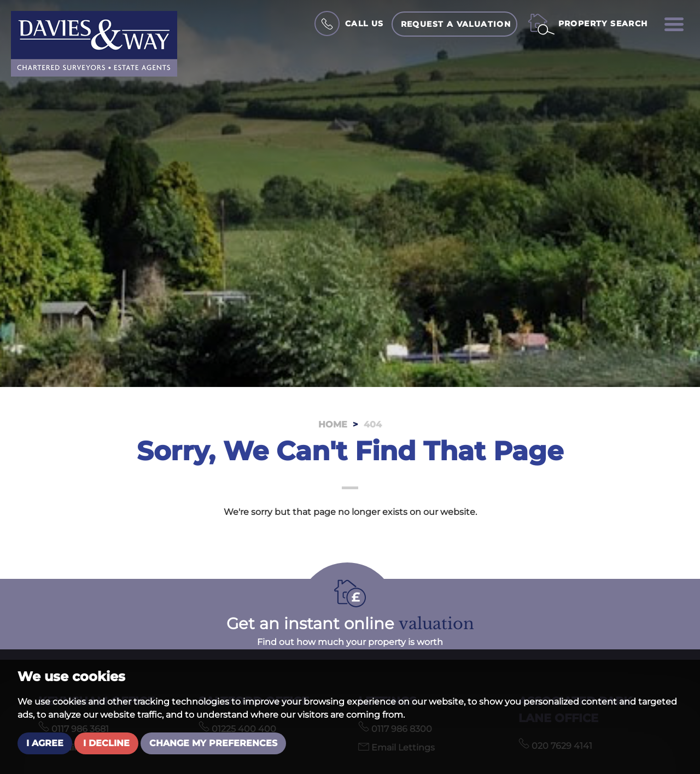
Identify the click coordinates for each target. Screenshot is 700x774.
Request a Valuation (456, 24)
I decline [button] (106, 743)
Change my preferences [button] (213, 743)
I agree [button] (45, 743)
